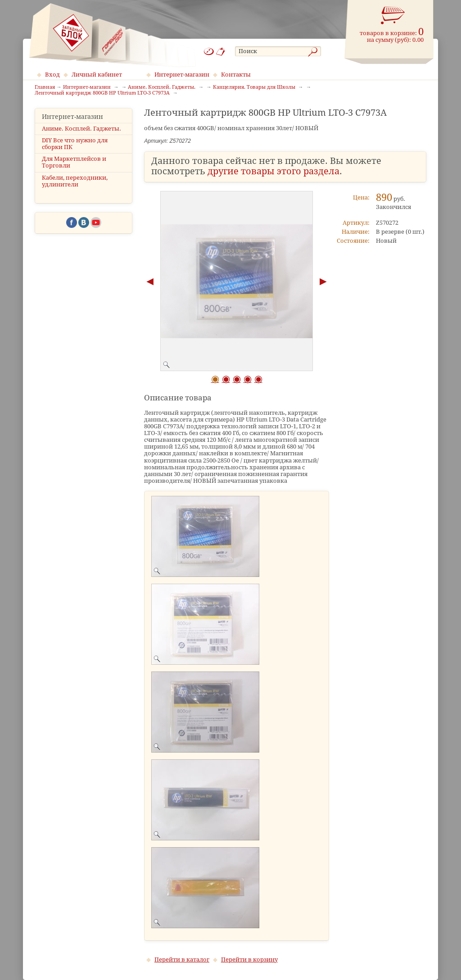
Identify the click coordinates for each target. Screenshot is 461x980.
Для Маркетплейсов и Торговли (74, 162)
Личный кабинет (97, 75)
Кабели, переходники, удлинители (75, 181)
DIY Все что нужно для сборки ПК (75, 144)
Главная (45, 87)
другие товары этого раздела (273, 171)
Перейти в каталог (182, 960)
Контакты (236, 75)
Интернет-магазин (182, 75)
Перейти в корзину (249, 960)
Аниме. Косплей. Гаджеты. (81, 129)
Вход (52, 75)
